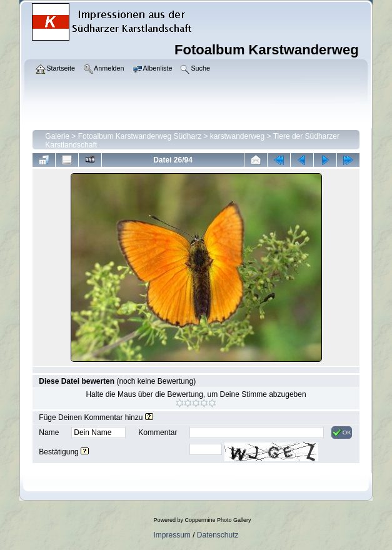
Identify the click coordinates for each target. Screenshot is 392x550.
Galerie (57, 136)
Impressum (172, 535)
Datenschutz (218, 535)
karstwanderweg (237, 136)
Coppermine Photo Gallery (218, 520)
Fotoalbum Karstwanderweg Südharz (140, 136)
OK (342, 432)
